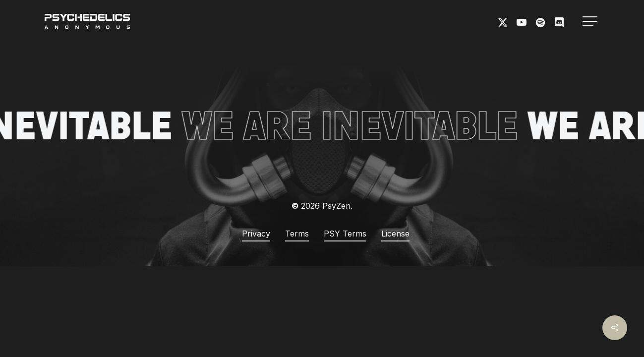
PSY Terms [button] (345, 234)
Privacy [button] (256, 234)
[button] (591, 22)
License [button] (395, 234)
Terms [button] (297, 234)
